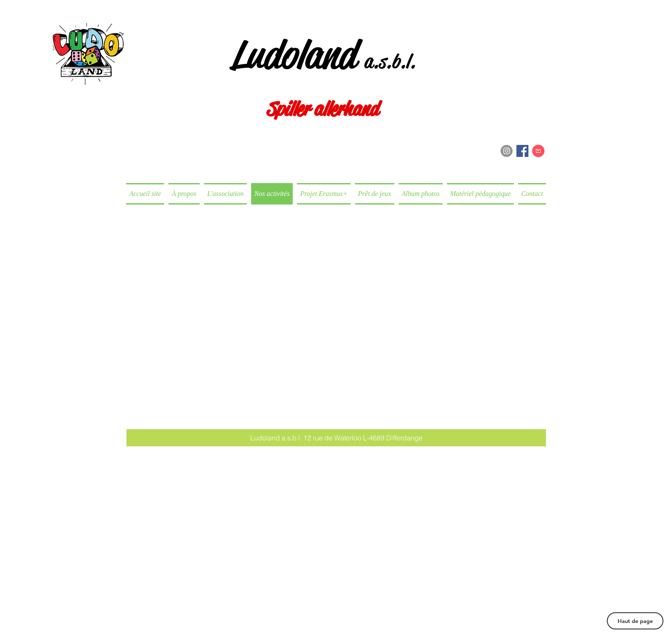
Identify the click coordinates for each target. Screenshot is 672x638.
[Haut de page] (635, 621)
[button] (336, 438)
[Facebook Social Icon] (522, 151)
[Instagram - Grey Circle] (507, 151)
